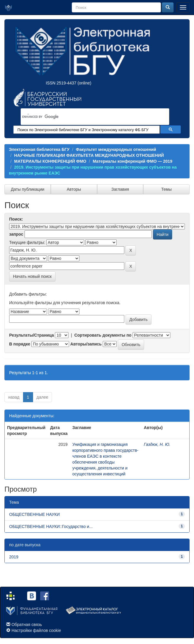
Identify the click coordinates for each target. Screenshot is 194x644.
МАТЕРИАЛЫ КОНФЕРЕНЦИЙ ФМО (50, 161)
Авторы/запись (86, 344)
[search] (87, 117)
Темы (166, 189)
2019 (14, 557)
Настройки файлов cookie (36, 630)
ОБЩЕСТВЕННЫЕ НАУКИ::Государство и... (51, 526)
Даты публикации (28, 189)
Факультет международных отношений (116, 149)
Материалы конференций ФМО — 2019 (133, 161)
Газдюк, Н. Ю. (157, 444)
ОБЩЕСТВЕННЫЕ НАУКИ (34, 514)
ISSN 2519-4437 (61, 83)
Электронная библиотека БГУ (39, 149)
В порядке (20, 344)
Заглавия (120, 189)
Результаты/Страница (32, 335)
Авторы (74, 189)
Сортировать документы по (103, 335)
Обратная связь (27, 625)
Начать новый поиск (32, 276)
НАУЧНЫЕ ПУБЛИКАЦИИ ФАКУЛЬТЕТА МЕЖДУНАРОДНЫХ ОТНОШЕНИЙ (89, 155)
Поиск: (16, 219)
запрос (16, 234)
